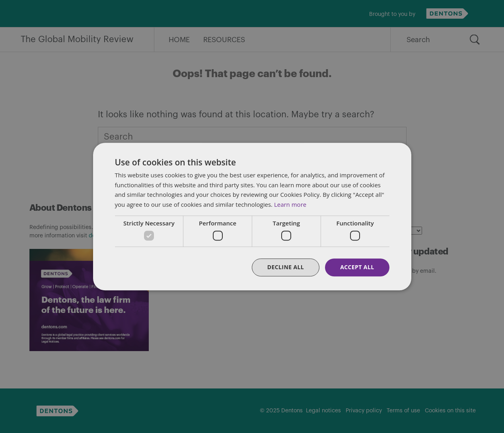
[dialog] (252, 216)
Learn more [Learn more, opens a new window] (290, 204)
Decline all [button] (286, 267)
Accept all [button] (357, 267)
